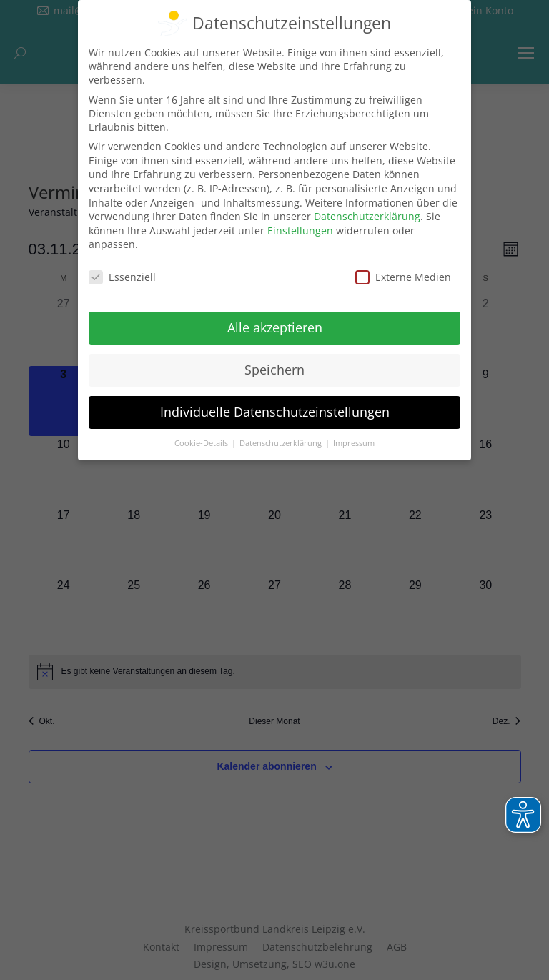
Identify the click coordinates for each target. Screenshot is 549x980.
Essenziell (122, 277)
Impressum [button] (354, 443)
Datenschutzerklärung (367, 216)
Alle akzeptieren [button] (275, 327)
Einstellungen (300, 231)
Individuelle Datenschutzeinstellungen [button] (275, 412)
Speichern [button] (274, 370)
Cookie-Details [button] (202, 443)
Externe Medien (403, 277)
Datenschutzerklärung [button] (282, 443)
